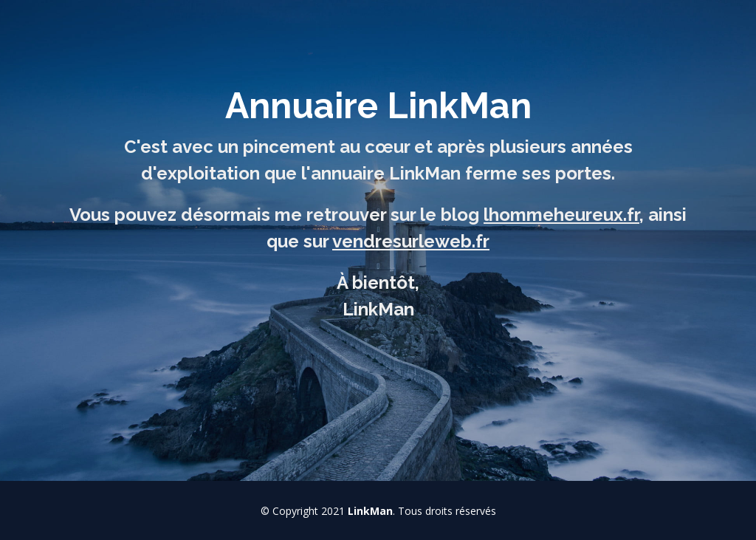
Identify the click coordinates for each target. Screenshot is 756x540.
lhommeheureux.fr (561, 215)
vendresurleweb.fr (411, 241)
